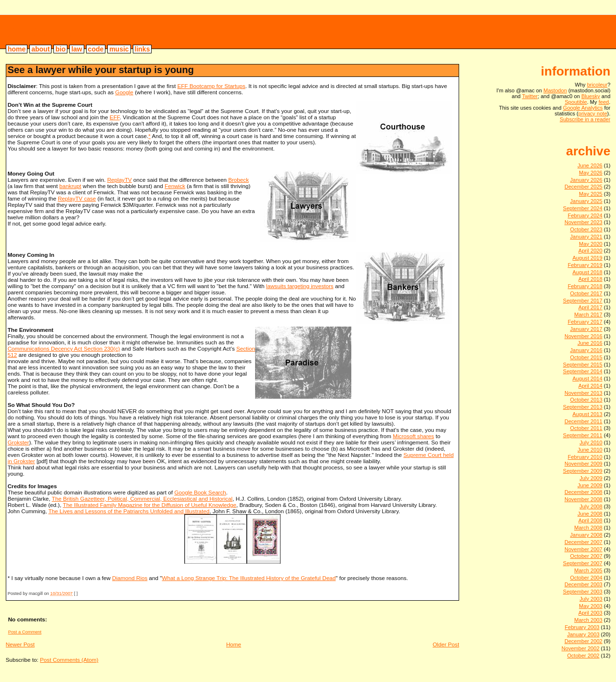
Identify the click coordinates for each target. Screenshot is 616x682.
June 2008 (590, 514)
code (96, 49)
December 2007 (584, 542)
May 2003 (591, 606)
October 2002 (583, 656)
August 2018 (587, 272)
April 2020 (590, 251)
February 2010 (585, 457)
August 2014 (587, 379)
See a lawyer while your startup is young (101, 70)
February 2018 (585, 286)
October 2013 (586, 400)
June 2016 (590, 343)
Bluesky (591, 96)
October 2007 (586, 556)
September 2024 (583, 208)
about (40, 49)
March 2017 (588, 315)
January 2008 (586, 535)
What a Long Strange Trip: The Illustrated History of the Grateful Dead (249, 578)
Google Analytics (583, 108)
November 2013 (584, 393)
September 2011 (583, 435)
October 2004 (586, 578)
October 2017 (586, 293)
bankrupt (70, 186)
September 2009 (583, 471)
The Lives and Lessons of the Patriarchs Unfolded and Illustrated (129, 511)
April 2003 (590, 613)
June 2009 (590, 485)
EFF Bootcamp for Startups (211, 86)
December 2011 (584, 421)
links (142, 49)
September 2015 (583, 365)
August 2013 (587, 414)
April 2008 (590, 520)
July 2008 (591, 506)
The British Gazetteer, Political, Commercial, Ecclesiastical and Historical (142, 499)
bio (60, 49)
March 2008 (588, 528)
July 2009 (591, 478)
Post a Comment (25, 632)
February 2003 (582, 627)
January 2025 (586, 201)
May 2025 (591, 194)
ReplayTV (120, 180)
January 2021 (586, 237)
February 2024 (585, 215)
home (17, 49)
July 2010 (591, 442)
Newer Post (20, 644)
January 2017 (586, 329)
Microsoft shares (413, 436)
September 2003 (583, 592)
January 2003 (583, 634)
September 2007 (583, 563)
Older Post (446, 644)
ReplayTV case (77, 198)
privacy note (593, 114)
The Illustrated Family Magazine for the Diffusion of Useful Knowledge (150, 505)
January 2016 (586, 350)
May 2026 (591, 173)
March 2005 (588, 570)
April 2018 (590, 279)
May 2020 (591, 244)
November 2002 (581, 648)
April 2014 (590, 386)
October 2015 (586, 357)
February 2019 (585, 265)
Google (124, 92)
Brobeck (238, 180)
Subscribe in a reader (585, 119)
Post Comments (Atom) (69, 660)
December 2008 (584, 492)
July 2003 (591, 599)
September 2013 (583, 407)
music (119, 49)
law (77, 49)
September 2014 (583, 371)
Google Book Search (200, 492)
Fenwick (175, 186)
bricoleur (43, 31)
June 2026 (590, 165)
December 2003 (584, 584)
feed (604, 102)
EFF (115, 117)
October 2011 (586, 428)
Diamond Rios (130, 578)
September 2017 (583, 301)
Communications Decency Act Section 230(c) (64, 348)
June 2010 (590, 450)
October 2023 (586, 229)
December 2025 (584, 187)
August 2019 (587, 258)
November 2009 (584, 464)
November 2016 (584, 336)
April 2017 (590, 307)
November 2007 (584, 549)
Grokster (19, 442)
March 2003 (588, 620)
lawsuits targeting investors (300, 286)
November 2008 (584, 499)
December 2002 (584, 641)
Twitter (530, 96)
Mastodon (555, 90)
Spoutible (576, 102)
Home (234, 644)
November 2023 (584, 222)
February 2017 (585, 322)
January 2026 (586, 180)
